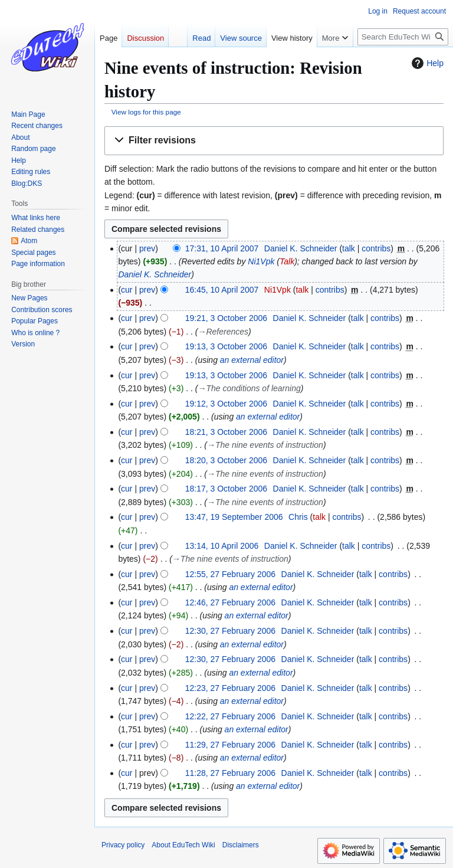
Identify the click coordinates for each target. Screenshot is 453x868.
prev (147, 248)
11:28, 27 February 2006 (230, 773)
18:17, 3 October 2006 (226, 489)
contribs (376, 248)
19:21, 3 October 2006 (226, 318)
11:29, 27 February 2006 (230, 745)
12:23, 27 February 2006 (230, 688)
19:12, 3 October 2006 (226, 404)
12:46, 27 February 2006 (230, 602)
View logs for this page (146, 112)
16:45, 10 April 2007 (222, 290)
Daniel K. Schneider (155, 274)
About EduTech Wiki (183, 845)
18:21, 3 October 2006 (226, 432)
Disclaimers (241, 845)
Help (426, 63)
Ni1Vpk (261, 261)
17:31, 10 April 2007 (222, 248)
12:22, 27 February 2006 (230, 716)
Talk (287, 261)
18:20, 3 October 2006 (226, 460)
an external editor (252, 360)
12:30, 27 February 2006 (230, 631)
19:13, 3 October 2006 (226, 346)
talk (349, 248)
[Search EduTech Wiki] (403, 37)
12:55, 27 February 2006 (230, 574)
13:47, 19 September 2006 (234, 517)
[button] (274, 141)
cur (127, 290)
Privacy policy (123, 845)
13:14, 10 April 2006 (222, 546)
